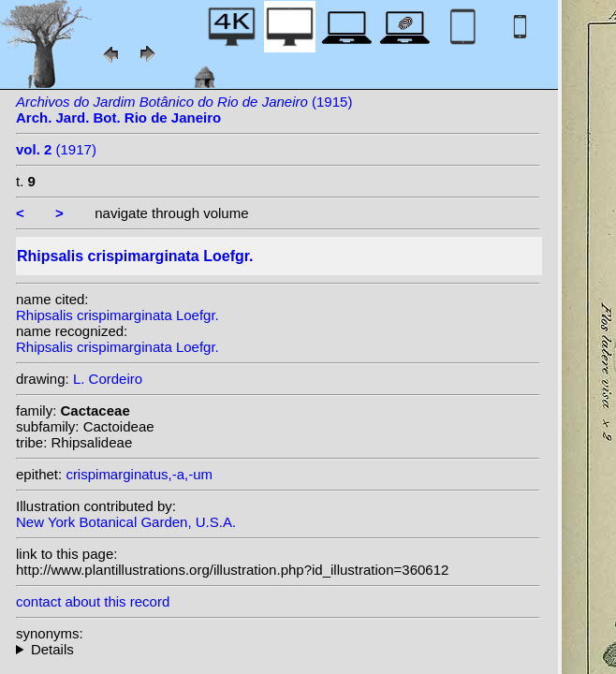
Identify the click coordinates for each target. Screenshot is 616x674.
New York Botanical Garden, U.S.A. (126, 522)
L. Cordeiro (108, 379)
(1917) (56, 149)
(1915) (184, 110)
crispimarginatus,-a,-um (139, 474)
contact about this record (93, 601)
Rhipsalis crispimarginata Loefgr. (117, 315)
